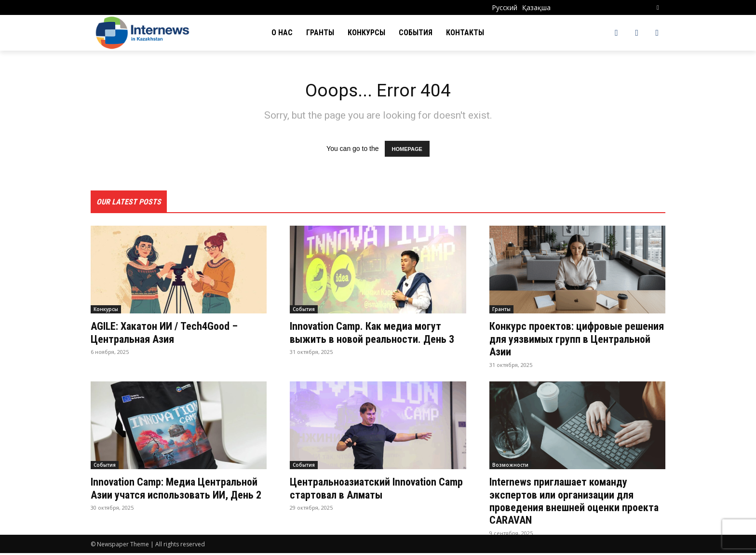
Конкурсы (106, 311)
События (304, 311)
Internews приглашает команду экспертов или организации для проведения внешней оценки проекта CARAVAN (568, 503)
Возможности (510, 467)
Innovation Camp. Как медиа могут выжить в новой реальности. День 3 (376, 341)
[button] (658, 7)
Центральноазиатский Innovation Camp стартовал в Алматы (370, 490)
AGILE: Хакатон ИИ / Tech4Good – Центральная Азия (172, 335)
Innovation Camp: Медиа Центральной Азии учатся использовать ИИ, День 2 (154, 496)
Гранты (501, 311)
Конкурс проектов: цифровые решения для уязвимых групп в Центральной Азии (567, 341)
